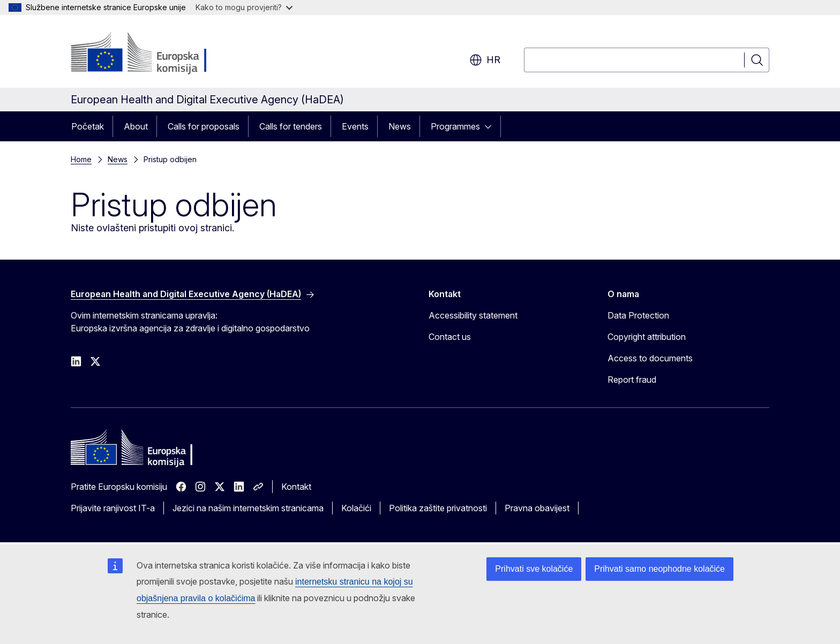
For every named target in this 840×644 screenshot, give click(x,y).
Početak (88, 126)
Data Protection (638, 315)
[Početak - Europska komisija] (157, 54)
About (136, 126)
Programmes (455, 126)
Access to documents (650, 358)
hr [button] (485, 60)
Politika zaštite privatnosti (438, 508)
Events (355, 126)
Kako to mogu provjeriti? (244, 7)
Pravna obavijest (537, 508)
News (400, 126)
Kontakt (296, 487)
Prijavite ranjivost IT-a (113, 508)
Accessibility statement (473, 315)
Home (81, 159)
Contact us (450, 337)
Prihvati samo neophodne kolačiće (659, 569)
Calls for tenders (291, 126)
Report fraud (632, 380)
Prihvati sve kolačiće (534, 569)
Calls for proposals (204, 126)
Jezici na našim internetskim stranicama (248, 508)
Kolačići (356, 508)
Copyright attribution (647, 337)
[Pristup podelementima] (491, 126)
